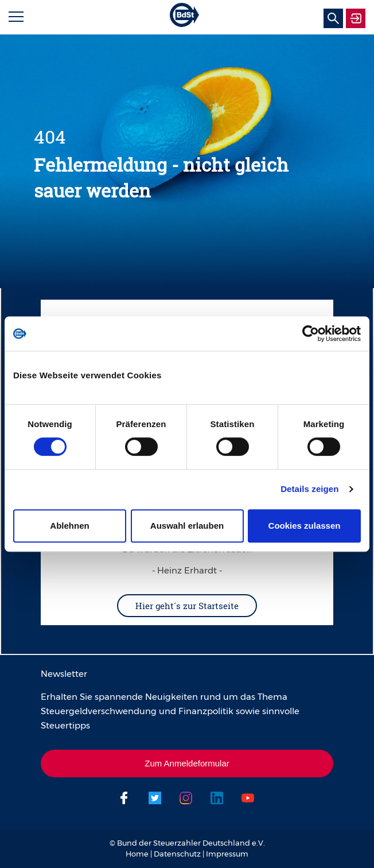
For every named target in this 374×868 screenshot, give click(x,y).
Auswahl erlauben (187, 526)
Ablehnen (69, 526)
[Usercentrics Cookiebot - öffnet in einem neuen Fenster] (311, 334)
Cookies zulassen (305, 526)
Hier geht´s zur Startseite (187, 606)
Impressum (227, 854)
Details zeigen (309, 489)
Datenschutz (177, 854)
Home (137, 854)
